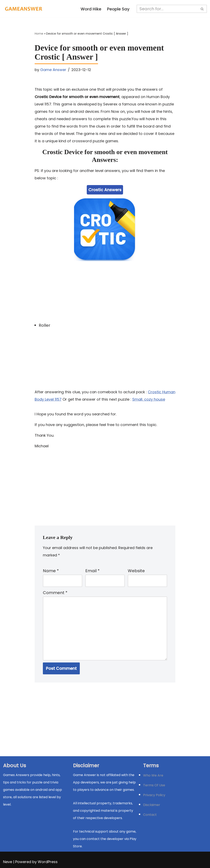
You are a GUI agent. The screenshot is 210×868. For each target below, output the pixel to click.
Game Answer (53, 70)
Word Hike (91, 9)
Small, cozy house (149, 399)
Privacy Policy (154, 795)
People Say (118, 9)
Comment (55, 593)
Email (92, 571)
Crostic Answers (105, 190)
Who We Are (153, 775)
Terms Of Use (154, 785)
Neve (8, 862)
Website (136, 571)
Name (51, 571)
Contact (150, 815)
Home (39, 34)
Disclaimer (152, 805)
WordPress (48, 862)
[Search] (167, 9)
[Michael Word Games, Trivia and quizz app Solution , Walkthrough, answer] (24, 9)
